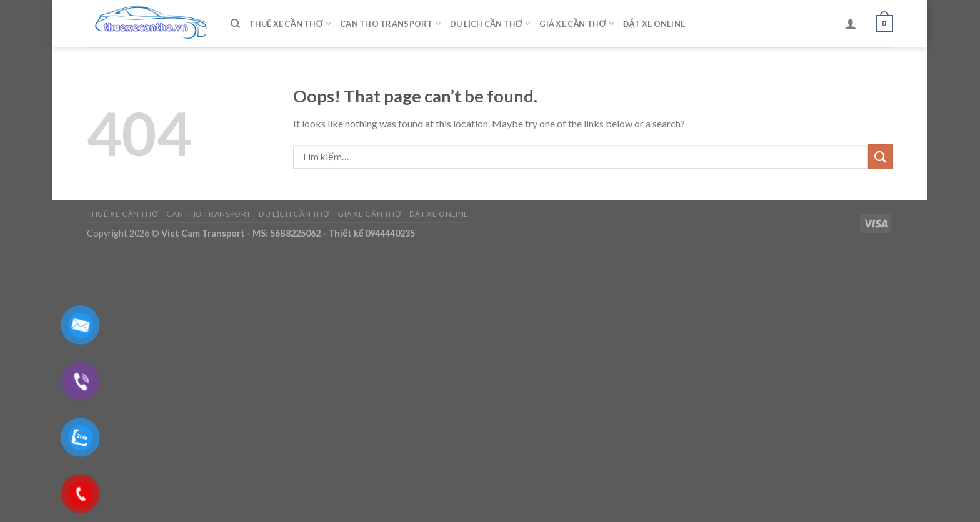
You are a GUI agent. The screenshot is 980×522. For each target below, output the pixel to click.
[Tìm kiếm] (235, 24)
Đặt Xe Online (654, 24)
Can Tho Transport (391, 23)
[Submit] (881, 156)
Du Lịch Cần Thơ (490, 23)
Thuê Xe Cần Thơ (290, 23)
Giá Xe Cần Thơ (577, 23)
